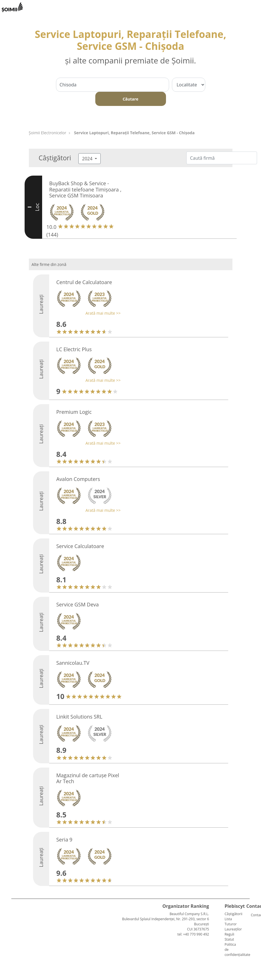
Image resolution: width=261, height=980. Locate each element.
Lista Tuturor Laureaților (233, 924)
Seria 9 (64, 840)
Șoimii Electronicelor (48, 133)
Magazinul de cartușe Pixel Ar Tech (88, 778)
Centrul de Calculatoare (84, 282)
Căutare (131, 99)
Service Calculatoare (80, 546)
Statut (229, 939)
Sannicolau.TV (73, 663)
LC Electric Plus (74, 349)
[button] (87, 313)
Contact (253, 915)
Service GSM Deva (77, 604)
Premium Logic (74, 412)
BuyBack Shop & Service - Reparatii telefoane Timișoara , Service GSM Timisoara (85, 189)
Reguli (229, 934)
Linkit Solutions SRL (79, 717)
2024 (88, 159)
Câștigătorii (233, 914)
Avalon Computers (78, 479)
